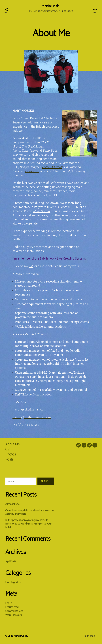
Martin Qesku (51, 7)
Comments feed (14, 611)
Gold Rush (32, 172)
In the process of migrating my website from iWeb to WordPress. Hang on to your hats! (28, 524)
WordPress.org (14, 615)
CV (31, 267)
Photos (10, 455)
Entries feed (12, 607)
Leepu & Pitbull (52, 167)
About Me (12, 445)
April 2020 (11, 562)
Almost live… (13, 504)
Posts (9, 460)
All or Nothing (42, 212)
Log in (9, 603)
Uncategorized (13, 583)
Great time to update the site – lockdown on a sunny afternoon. (29, 512)
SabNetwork (48, 259)
